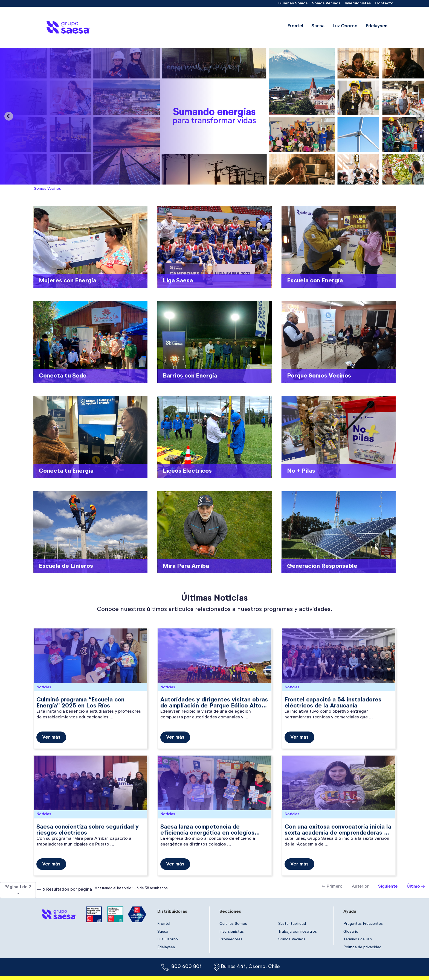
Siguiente (388, 887)
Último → (416, 887)
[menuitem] (293, 3)
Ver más (51, 737)
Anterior (360, 887)
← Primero (332, 887)
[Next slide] (420, 116)
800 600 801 (186, 967)
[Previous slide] (9, 116)
